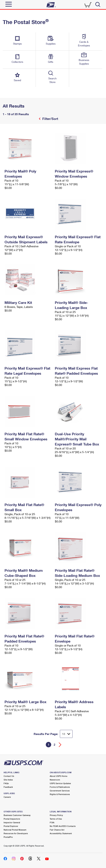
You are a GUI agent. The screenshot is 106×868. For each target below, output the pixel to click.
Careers (7, 797)
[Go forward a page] (60, 745)
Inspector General (12, 822)
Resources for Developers (16, 833)
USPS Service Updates (60, 783)
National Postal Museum (15, 830)
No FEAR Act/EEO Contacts (63, 826)
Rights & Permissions (60, 794)
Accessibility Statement (61, 833)
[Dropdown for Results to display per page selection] (66, 734)
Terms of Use (56, 819)
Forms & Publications (60, 787)
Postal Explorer (11, 826)
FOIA (52, 822)
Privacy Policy (56, 815)
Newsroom (55, 780)
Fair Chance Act (57, 830)
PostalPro (8, 837)
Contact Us (9, 776)
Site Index (8, 780)
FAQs (6, 783)
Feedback (8, 787)
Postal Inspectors (12, 819)
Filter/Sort (50, 119)
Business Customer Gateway (17, 815)
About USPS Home (59, 776)
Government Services (60, 791)
